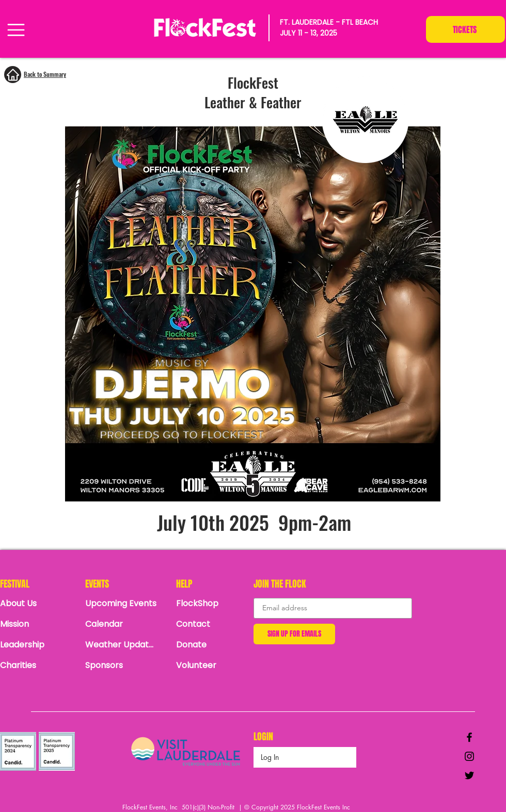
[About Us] (36, 604)
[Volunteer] (212, 665)
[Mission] (36, 624)
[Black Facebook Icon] (469, 737)
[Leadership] (36, 645)
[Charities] (36, 665)
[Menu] (16, 30)
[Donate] (212, 645)
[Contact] (212, 624)
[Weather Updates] (121, 645)
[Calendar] (124, 624)
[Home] (13, 75)
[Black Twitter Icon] (469, 775)
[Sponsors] (121, 665)
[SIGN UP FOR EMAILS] (294, 634)
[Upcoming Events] (121, 604)
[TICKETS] (465, 29)
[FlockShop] (212, 604)
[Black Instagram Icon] (469, 756)
